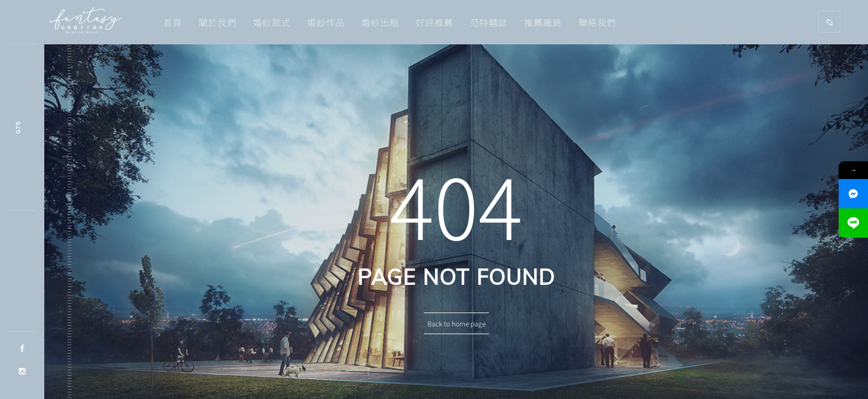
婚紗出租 (380, 22)
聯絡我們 (597, 22)
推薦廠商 (543, 22)
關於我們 (218, 22)
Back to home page (456, 323)
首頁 (173, 22)
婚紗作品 (326, 22)
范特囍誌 (489, 22)
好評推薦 (435, 22)
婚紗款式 (272, 22)
